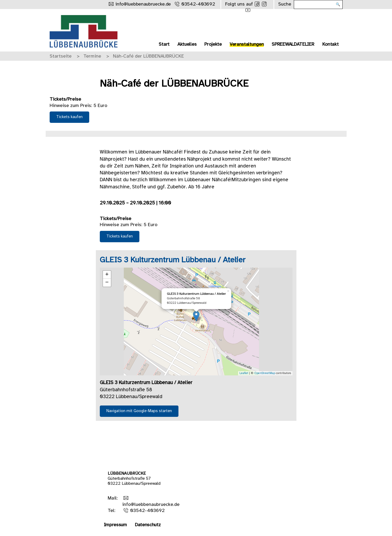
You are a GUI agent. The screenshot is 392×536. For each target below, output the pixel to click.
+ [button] (107, 275)
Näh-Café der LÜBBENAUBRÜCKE (148, 56)
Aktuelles (187, 45)
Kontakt (330, 45)
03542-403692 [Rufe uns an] (198, 4)
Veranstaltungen (247, 45)
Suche (285, 4)
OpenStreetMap (265, 373)
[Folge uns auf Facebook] (257, 4)
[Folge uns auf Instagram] (264, 4)
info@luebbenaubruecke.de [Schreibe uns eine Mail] (143, 4)
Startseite (61, 56)
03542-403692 (147, 511)
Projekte (213, 45)
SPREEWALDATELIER (293, 45)
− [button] (107, 283)
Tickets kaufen (69, 117)
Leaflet (244, 373)
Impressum (115, 525)
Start (164, 45)
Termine (92, 56)
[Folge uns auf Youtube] (248, 10)
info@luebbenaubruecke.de (151, 505)
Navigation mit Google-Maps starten (139, 411)
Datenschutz (148, 525)
